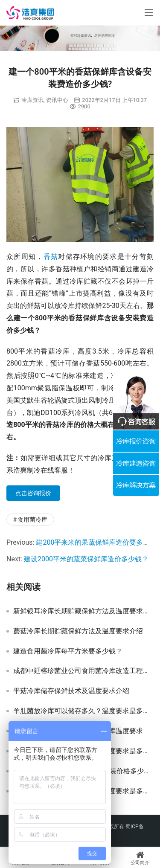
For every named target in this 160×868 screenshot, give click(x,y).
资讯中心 (57, 100)
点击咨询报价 (33, 493)
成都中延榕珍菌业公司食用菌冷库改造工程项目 (83, 671)
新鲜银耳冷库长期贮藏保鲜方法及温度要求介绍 (83, 611)
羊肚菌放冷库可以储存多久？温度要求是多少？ (83, 711)
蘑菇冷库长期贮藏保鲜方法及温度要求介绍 (78, 631)
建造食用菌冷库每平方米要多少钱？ (68, 651)
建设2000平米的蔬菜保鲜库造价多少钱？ (86, 559)
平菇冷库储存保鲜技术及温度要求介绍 (71, 691)
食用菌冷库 (32, 520)
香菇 (51, 257)
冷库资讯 (32, 100)
